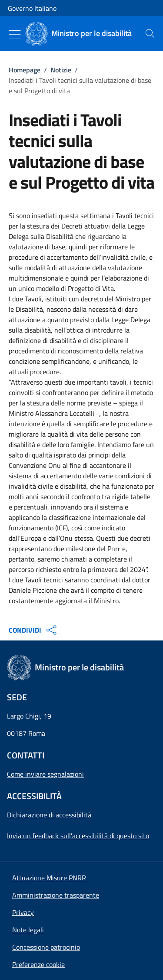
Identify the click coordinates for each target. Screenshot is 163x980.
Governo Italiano (32, 8)
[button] (38, 964)
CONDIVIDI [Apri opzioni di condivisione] (34, 630)
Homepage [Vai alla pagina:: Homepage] (25, 70)
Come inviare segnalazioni (45, 774)
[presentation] (150, 33)
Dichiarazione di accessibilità (49, 815)
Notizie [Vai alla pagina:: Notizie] (61, 70)
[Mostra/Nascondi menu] (15, 34)
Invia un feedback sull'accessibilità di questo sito (78, 836)
